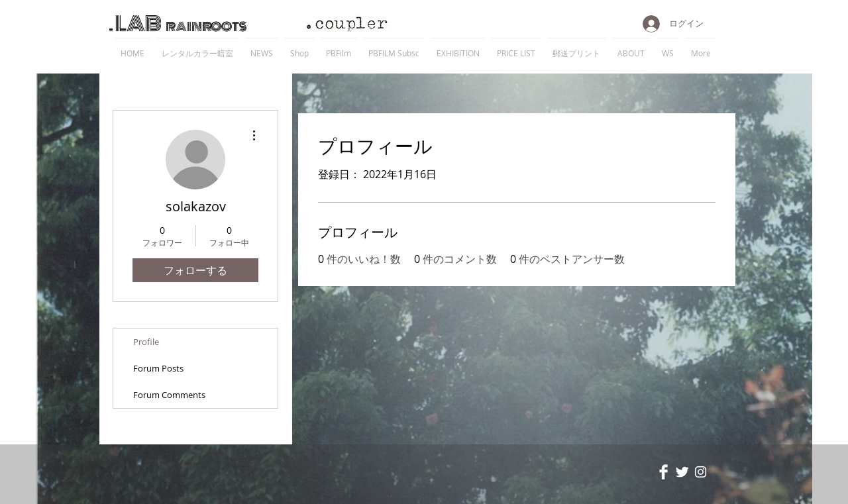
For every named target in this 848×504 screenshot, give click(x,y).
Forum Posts (158, 368)
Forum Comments (169, 395)
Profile (146, 342)
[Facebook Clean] (663, 472)
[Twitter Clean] (682, 472)
